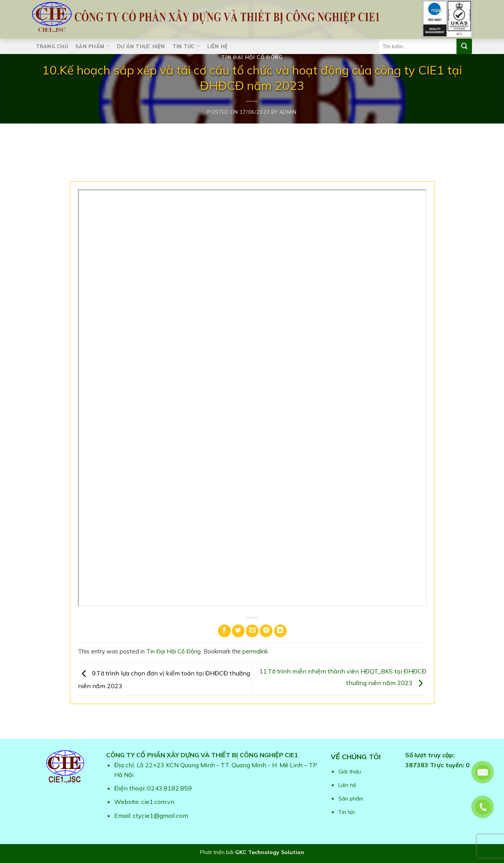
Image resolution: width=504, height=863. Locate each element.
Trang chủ (52, 46)
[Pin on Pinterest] (266, 631)
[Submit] (464, 46)
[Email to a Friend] (252, 631)
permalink (255, 651)
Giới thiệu (350, 771)
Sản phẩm (92, 46)
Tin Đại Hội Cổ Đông (252, 57)
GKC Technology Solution (270, 852)
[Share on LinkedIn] (280, 631)
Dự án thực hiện (141, 46)
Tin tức (186, 46)
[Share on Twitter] (238, 631)
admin (288, 112)
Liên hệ (217, 46)
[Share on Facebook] (224, 631)
